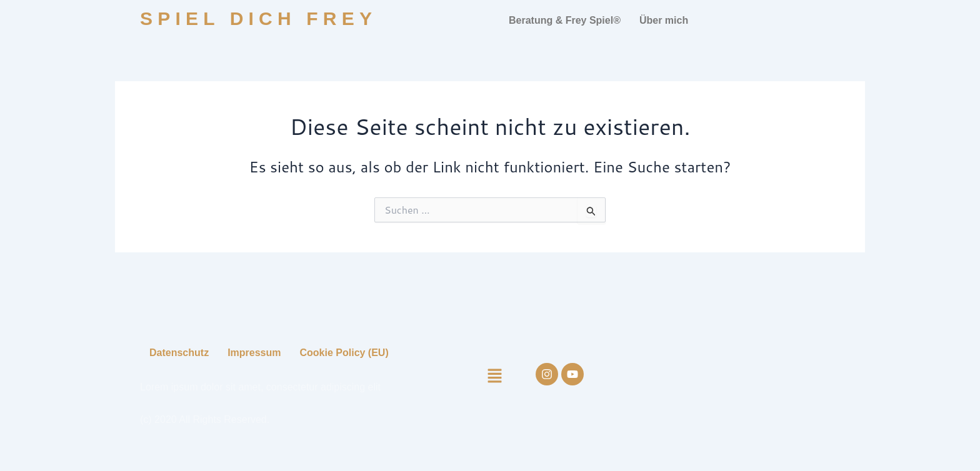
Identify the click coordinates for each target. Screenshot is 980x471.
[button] (500, 376)
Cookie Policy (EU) (344, 353)
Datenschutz (179, 353)
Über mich (664, 20)
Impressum (254, 353)
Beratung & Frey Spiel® (565, 20)
